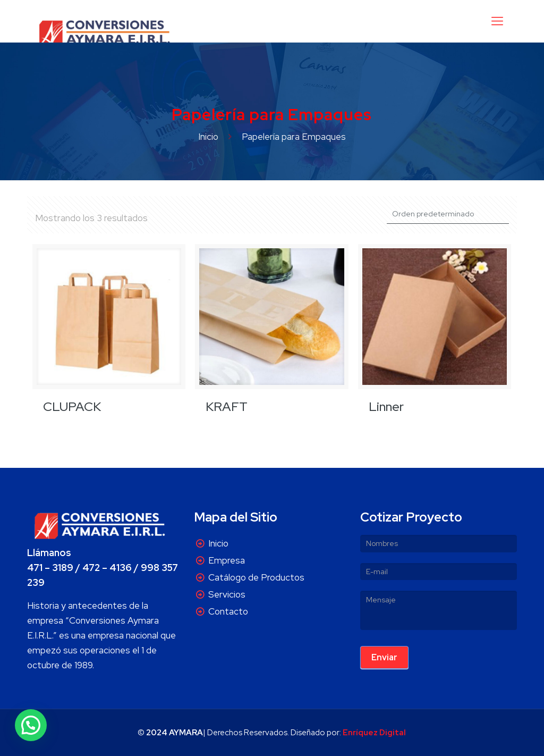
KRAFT (227, 406)
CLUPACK (72, 406)
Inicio (208, 137)
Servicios (227, 594)
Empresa (227, 560)
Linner (386, 406)
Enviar (384, 657)
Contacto (228, 611)
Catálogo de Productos (256, 577)
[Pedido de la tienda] (448, 214)
